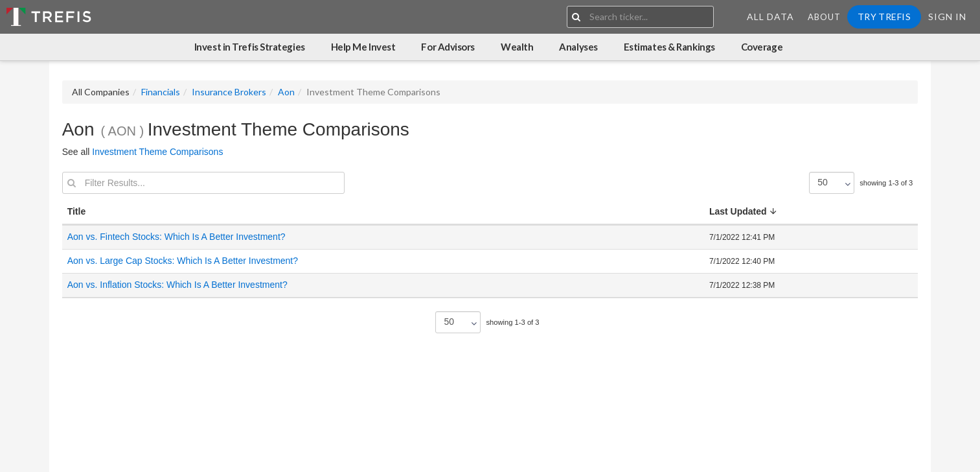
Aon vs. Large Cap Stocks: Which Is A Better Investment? (183, 261)
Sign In (947, 17)
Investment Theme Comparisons (157, 152)
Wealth (517, 47)
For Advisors (448, 47)
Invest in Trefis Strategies (250, 47)
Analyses (578, 47)
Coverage (762, 47)
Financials (161, 92)
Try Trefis (884, 17)
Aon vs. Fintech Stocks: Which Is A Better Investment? (177, 237)
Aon (286, 92)
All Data (770, 17)
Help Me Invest (363, 47)
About (824, 17)
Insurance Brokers (229, 92)
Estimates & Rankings (669, 47)
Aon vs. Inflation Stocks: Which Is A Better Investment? (177, 285)
